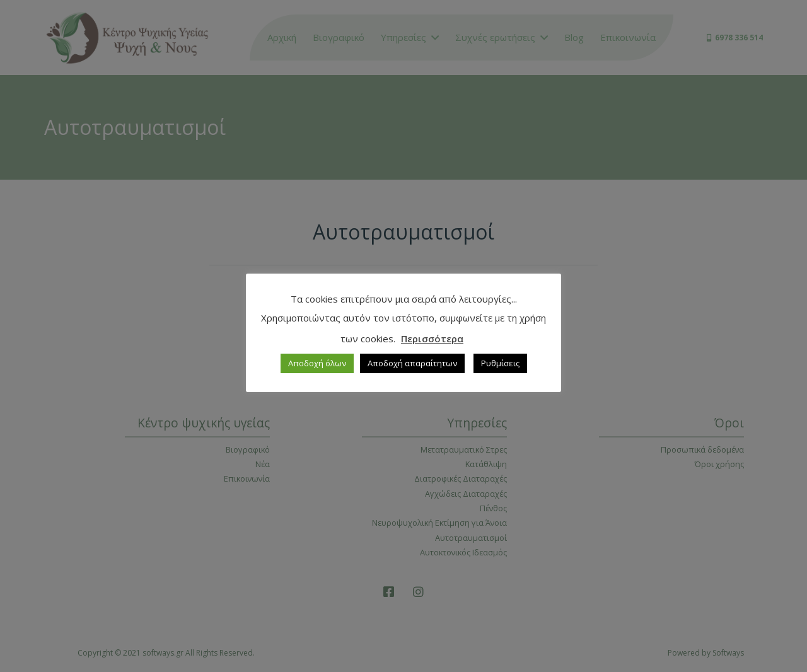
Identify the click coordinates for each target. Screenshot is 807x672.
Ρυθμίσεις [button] (500, 363)
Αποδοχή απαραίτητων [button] (412, 363)
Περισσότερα (432, 339)
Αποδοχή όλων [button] (317, 363)
